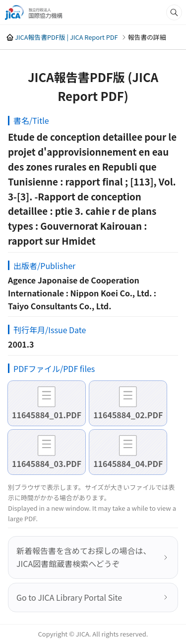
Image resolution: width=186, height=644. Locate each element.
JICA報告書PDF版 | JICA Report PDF (66, 37)
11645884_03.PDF (47, 463)
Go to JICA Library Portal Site (69, 597)
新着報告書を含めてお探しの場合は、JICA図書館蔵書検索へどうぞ (84, 557)
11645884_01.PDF (47, 415)
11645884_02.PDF (128, 415)
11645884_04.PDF (128, 463)
